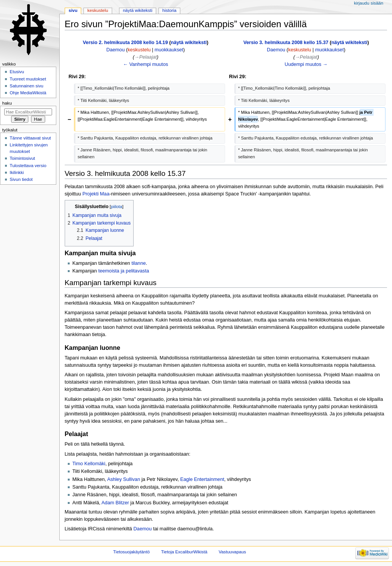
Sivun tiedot (21, 179)
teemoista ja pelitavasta (124, 271)
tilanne (138, 263)
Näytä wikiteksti (138, 10)
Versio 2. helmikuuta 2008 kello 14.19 (125, 43)
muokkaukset (169, 50)
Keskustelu (98, 10)
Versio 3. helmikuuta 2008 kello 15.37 (286, 43)
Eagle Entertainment (202, 479)
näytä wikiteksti (189, 43)
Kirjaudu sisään (369, 3)
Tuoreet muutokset (28, 79)
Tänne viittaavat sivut (30, 138)
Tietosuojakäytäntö (131, 552)
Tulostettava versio (28, 166)
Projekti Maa (96, 194)
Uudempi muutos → (306, 64)
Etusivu (17, 72)
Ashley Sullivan (124, 479)
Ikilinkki (17, 172)
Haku (7, 103)
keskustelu (139, 50)
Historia (169, 10)
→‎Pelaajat (146, 57)
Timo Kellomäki (89, 464)
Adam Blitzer (115, 503)
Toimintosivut (22, 158)
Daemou (142, 529)
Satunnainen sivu (26, 86)
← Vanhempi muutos (146, 64)
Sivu (73, 10)
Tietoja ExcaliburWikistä (184, 552)
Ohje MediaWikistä (28, 93)
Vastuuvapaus (232, 552)
